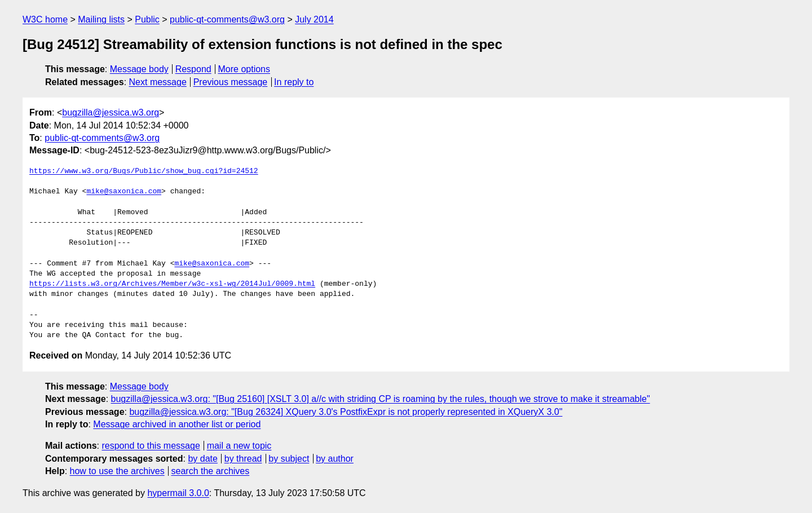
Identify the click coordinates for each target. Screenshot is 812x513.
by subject (289, 459)
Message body (139, 69)
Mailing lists (101, 19)
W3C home (45, 19)
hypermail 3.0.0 (178, 493)
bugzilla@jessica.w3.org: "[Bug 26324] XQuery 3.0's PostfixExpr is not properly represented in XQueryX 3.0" (346, 412)
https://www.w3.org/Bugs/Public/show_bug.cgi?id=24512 (144, 171)
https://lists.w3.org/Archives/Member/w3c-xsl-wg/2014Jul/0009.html (172, 284)
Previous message (231, 82)
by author (335, 459)
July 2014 (314, 19)
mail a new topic (239, 446)
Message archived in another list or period (177, 424)
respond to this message (151, 446)
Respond (193, 69)
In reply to (294, 82)
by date (202, 459)
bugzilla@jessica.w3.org (111, 112)
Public (147, 19)
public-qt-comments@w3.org (227, 19)
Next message (158, 82)
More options (244, 69)
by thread (243, 459)
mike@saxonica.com (124, 192)
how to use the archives (117, 471)
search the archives (211, 471)
